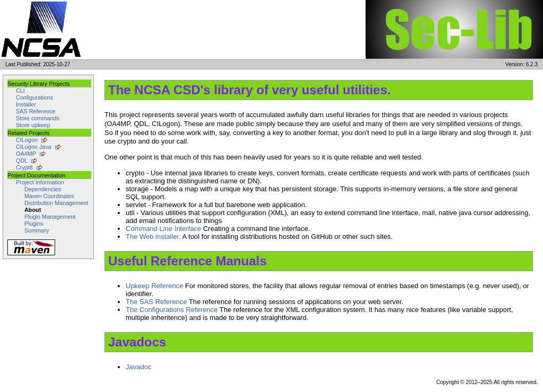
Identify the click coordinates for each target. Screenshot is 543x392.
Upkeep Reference (154, 286)
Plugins (34, 224)
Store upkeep (33, 125)
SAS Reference (36, 111)
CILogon (27, 140)
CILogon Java (34, 147)
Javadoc (138, 367)
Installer (26, 104)
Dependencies (43, 189)
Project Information (40, 182)
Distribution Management (56, 203)
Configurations (34, 97)
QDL (22, 161)
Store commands (38, 118)
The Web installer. (153, 237)
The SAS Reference (156, 302)
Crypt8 (24, 167)
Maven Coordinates (49, 196)
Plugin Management (50, 217)
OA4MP (26, 154)
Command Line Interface (163, 229)
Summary (37, 230)
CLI (20, 91)
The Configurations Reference (172, 310)
